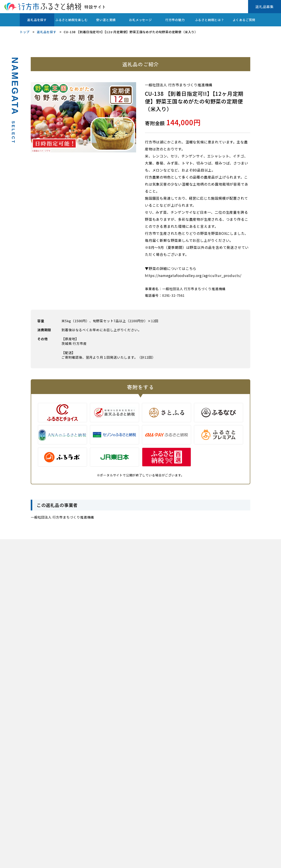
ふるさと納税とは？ (210, 20)
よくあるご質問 (244, 20)
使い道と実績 (106, 20)
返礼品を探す (37, 20)
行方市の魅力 (175, 20)
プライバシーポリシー (35, 862)
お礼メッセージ (140, 20)
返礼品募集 (265, 7)
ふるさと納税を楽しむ (72, 20)
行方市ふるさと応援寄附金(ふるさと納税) (88, 862)
